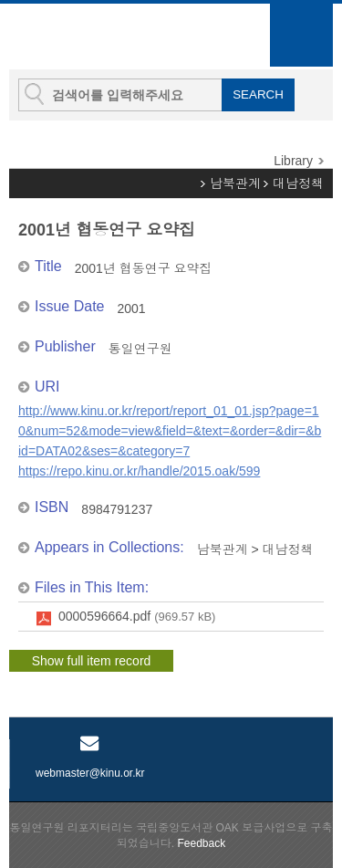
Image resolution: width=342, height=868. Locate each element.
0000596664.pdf (137, 617)
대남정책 (298, 183)
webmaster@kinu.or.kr (90, 773)
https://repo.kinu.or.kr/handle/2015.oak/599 (139, 471)
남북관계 (235, 183)
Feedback (201, 843)
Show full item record (92, 661)
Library (293, 161)
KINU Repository (109, 37)
